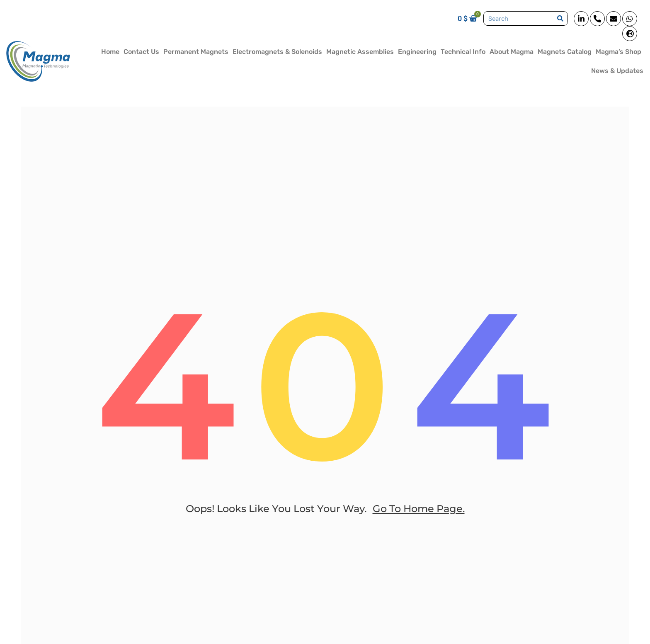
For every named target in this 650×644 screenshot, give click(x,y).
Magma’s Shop (618, 52)
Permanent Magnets (196, 52)
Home (110, 52)
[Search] (560, 18)
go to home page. (419, 509)
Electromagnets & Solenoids (277, 52)
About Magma (512, 52)
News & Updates (617, 71)
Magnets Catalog (565, 52)
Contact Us (141, 52)
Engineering (417, 52)
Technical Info (463, 52)
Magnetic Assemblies (360, 52)
